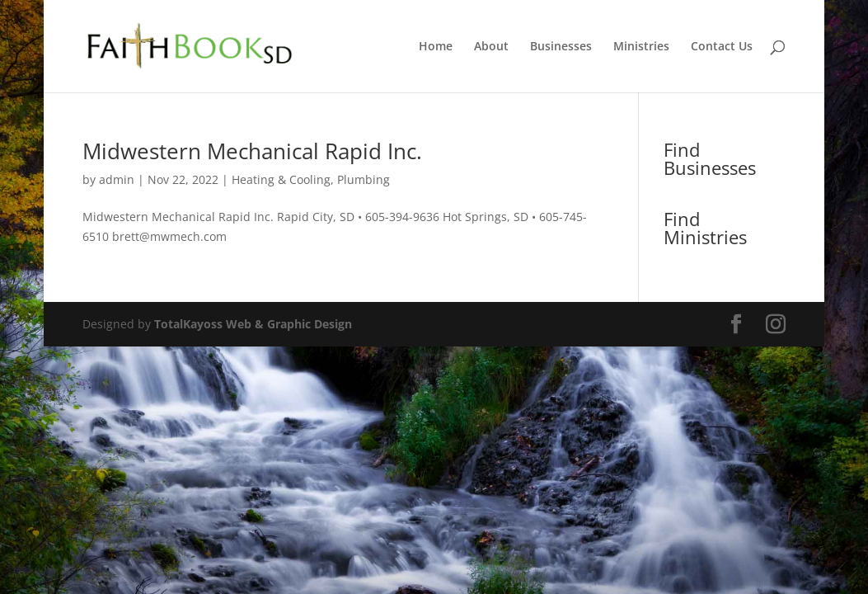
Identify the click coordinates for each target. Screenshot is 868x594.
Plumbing (364, 179)
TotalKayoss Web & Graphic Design (253, 324)
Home (436, 47)
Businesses (561, 47)
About (491, 47)
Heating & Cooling (281, 179)
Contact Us (722, 47)
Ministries (641, 47)
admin (117, 179)
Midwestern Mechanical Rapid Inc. (252, 151)
